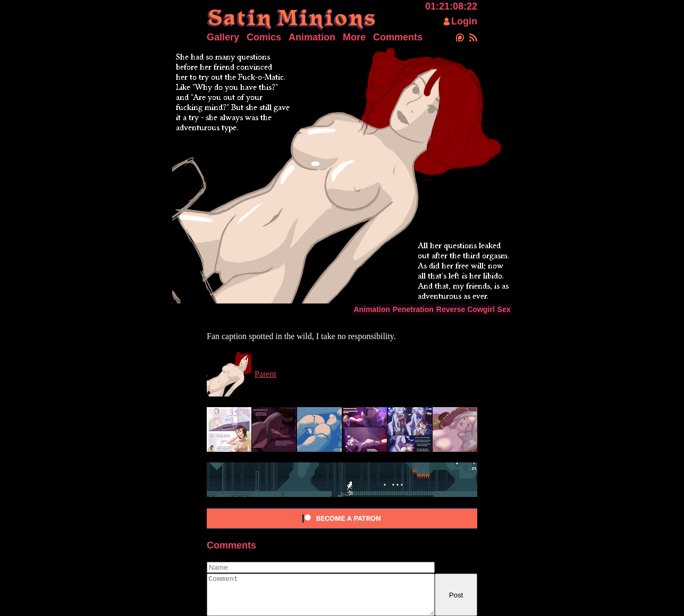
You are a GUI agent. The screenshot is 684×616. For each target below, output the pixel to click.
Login (464, 21)
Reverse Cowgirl (466, 309)
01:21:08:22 (451, 6)
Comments (398, 37)
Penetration (413, 309)
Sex (504, 309)
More (354, 37)
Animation (312, 37)
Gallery (223, 37)
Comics (264, 37)
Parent (265, 374)
